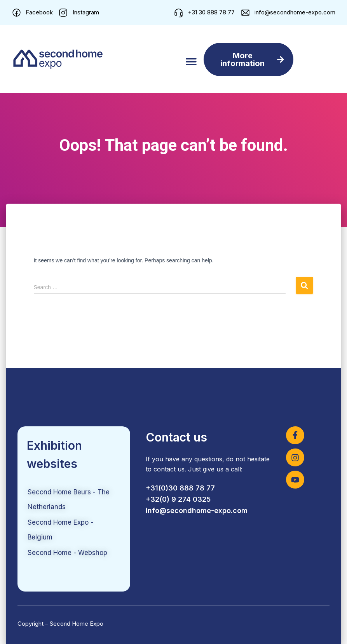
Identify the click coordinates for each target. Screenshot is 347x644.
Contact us (176, 437)
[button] (191, 61)
